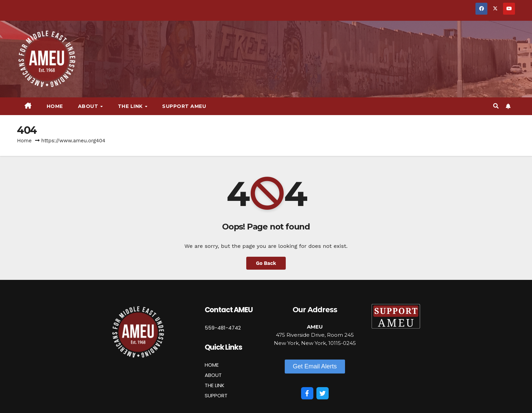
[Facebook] (307, 393)
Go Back (266, 263)
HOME (212, 365)
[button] (496, 106)
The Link (131, 106)
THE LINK (215, 385)
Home (55, 106)
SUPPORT (216, 395)
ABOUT (213, 375)
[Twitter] (323, 393)
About (89, 106)
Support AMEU (184, 106)
